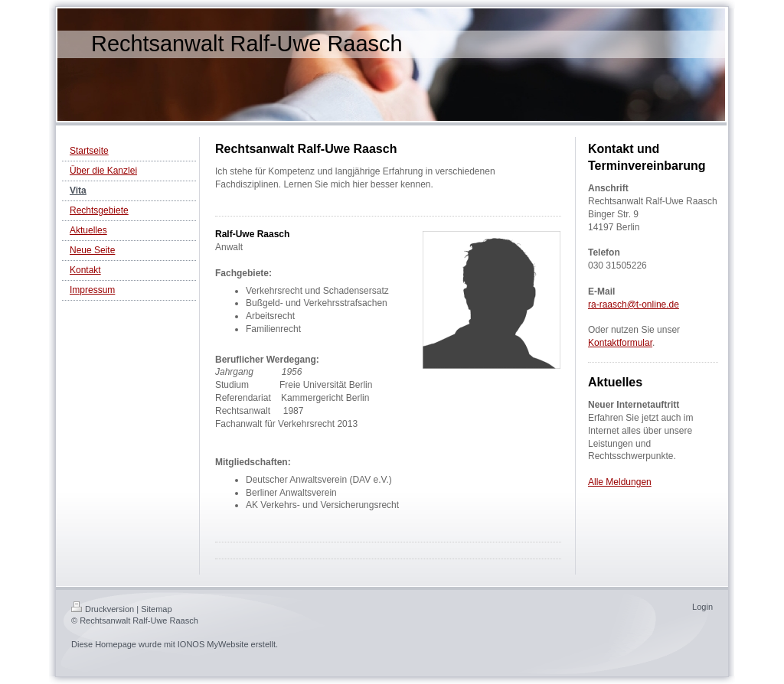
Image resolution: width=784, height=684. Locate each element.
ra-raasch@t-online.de (634, 305)
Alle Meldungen (620, 482)
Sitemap (156, 609)
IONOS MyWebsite (213, 644)
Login (702, 607)
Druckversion (103, 609)
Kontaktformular (620, 343)
